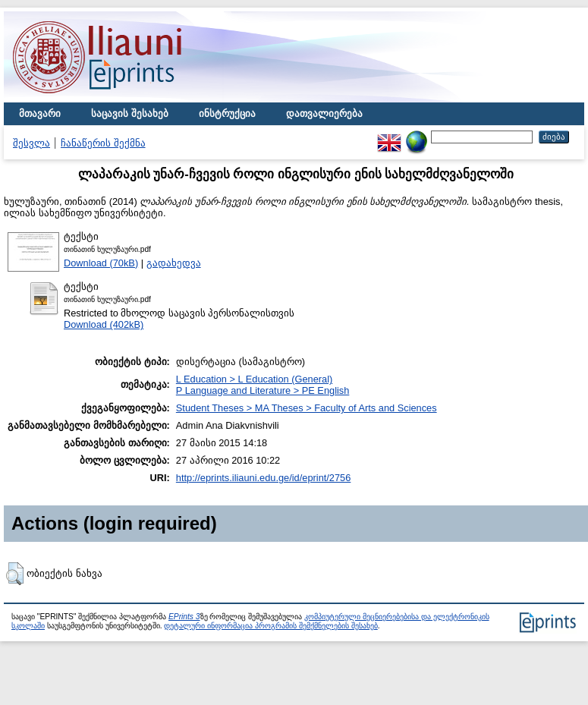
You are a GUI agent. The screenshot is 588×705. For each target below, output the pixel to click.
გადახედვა (174, 263)
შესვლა (31, 143)
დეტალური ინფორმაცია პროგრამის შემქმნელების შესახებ (270, 626)
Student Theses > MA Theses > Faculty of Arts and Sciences (307, 408)
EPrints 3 (184, 617)
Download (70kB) (101, 263)
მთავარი (40, 113)
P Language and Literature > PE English (263, 390)
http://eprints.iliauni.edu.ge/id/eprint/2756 (264, 478)
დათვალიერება (324, 113)
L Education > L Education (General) (254, 379)
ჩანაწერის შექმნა (103, 143)
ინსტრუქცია (227, 113)
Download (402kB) (104, 324)
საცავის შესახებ (130, 113)
